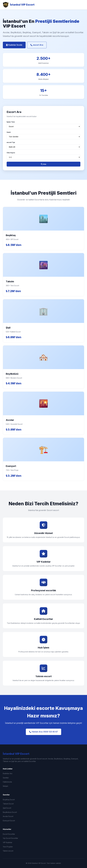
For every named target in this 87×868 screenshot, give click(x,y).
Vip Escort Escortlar (10, 838)
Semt (9, 132)
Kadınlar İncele (14, 45)
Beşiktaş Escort (9, 800)
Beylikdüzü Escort (10, 812)
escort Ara (37, 45)
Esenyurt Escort (9, 821)
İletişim (5, 786)
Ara (43, 164)
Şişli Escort (7, 808)
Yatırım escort (8, 851)
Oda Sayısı (11, 153)
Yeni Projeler (8, 847)
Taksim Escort (8, 804)
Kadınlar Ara (8, 773)
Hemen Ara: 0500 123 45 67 (43, 732)
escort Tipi (11, 142)
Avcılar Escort (8, 816)
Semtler (6, 778)
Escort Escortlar (9, 834)
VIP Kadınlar (8, 842)
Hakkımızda (7, 782)
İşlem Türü (11, 122)
